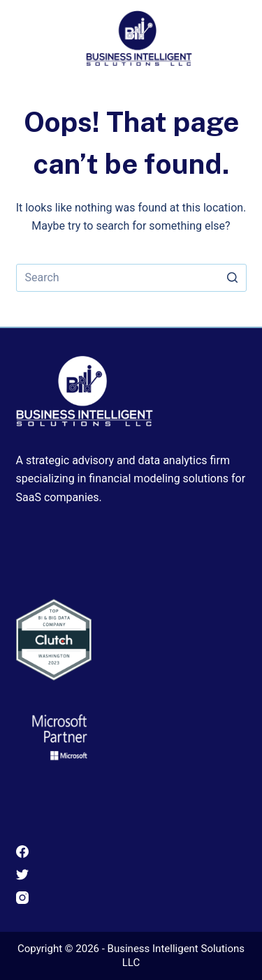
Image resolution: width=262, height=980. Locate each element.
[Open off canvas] (236, 34)
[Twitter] (131, 875)
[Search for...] (131, 278)
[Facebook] (131, 852)
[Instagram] (131, 898)
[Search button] (233, 278)
